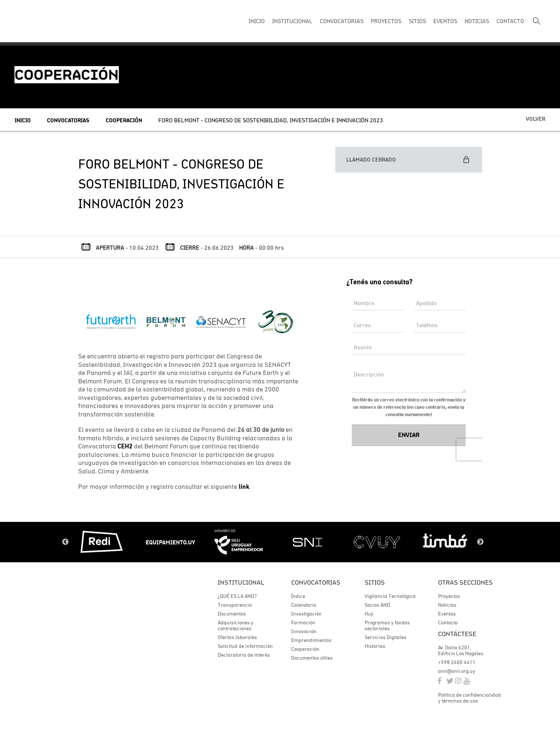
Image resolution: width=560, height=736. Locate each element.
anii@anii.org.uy (457, 671)
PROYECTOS (386, 21)
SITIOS (417, 21)
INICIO (257, 21)
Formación (303, 623)
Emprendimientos (311, 640)
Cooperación (124, 120)
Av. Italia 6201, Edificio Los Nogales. (461, 650)
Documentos (232, 614)
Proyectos (449, 596)
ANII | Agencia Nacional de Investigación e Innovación (64, 21)
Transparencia (235, 605)
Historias (375, 646)
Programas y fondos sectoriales (387, 625)
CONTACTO (510, 21)
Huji (369, 614)
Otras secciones (465, 582)
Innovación (304, 631)
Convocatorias (68, 120)
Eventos (447, 614)
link (244, 487)
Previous (65, 542)
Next (480, 542)
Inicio (23, 120)
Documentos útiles (312, 658)
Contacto (448, 623)
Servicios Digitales (386, 637)
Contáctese (457, 634)
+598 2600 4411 (457, 662)
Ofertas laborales (237, 637)
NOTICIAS (477, 21)
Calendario (304, 605)
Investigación (306, 614)
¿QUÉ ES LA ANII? (237, 596)
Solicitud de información (245, 646)
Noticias (447, 605)
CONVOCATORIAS (342, 21)
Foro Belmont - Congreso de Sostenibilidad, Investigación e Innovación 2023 (271, 120)
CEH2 (125, 446)
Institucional (241, 582)
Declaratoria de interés (244, 655)
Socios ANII (377, 605)
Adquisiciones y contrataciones (236, 625)
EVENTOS (445, 21)
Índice (298, 596)
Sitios (375, 582)
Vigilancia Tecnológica (390, 596)
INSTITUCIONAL (292, 21)
